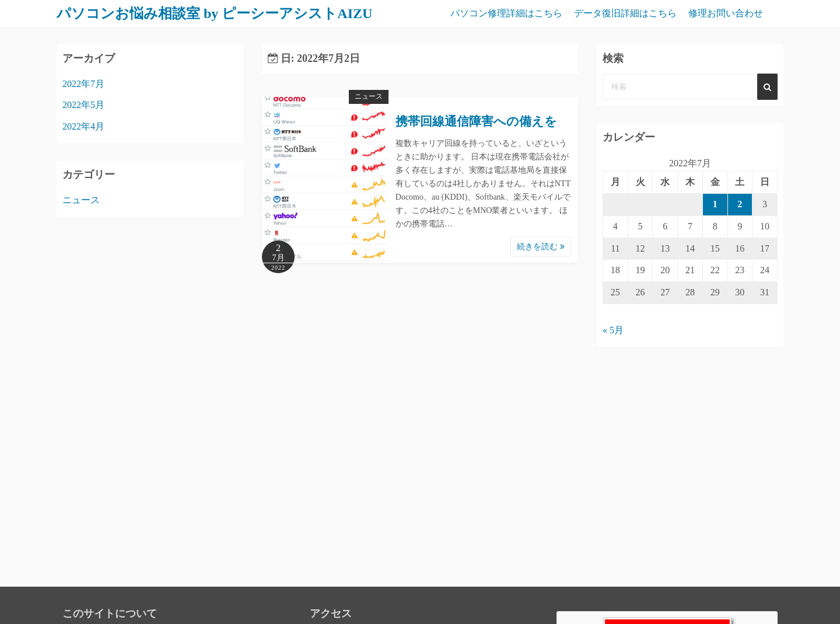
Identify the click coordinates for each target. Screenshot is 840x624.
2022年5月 (83, 105)
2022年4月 (83, 126)
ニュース (369, 96)
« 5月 (613, 330)
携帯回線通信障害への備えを (476, 121)
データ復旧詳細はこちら (625, 13)
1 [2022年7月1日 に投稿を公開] (715, 204)
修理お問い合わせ (726, 13)
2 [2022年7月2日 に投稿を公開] (740, 204)
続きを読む (541, 247)
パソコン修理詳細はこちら (506, 13)
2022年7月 (83, 84)
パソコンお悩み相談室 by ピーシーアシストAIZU (214, 13)
